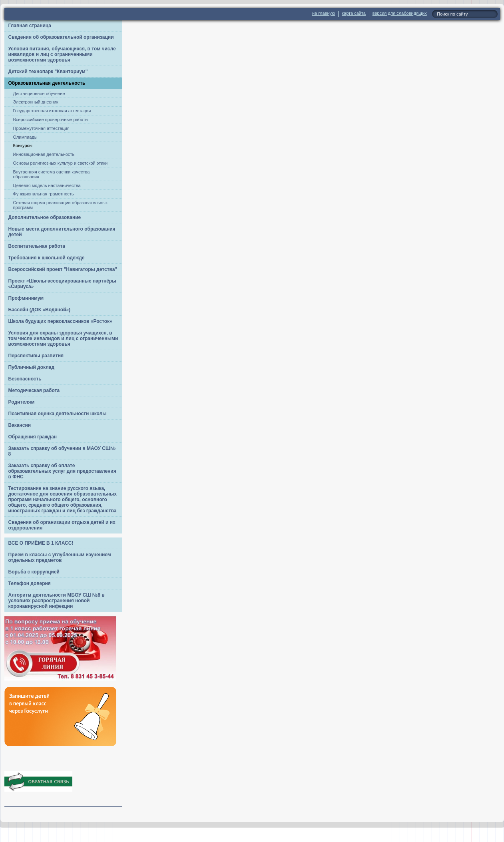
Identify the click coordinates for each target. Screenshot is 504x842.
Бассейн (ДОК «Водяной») (40, 310)
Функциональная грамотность (44, 194)
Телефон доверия (30, 583)
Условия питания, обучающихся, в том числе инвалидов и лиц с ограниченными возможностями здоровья (62, 54)
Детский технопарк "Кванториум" (48, 72)
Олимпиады (25, 137)
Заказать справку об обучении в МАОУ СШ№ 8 (62, 451)
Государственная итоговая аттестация (52, 111)
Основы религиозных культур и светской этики (61, 163)
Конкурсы (23, 145)
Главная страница (30, 26)
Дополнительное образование (45, 217)
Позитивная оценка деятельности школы (58, 414)
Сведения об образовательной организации (61, 37)
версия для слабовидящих (400, 13)
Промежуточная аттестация (41, 128)
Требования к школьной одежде (47, 258)
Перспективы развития (36, 356)
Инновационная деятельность (44, 154)
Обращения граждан (33, 437)
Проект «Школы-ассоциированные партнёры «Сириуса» (62, 284)
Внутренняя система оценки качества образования (52, 174)
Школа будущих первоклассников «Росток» (60, 321)
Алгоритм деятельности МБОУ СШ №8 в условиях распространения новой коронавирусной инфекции (57, 601)
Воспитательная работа (37, 246)
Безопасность (25, 379)
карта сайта (354, 13)
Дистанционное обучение (39, 94)
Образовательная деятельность (47, 83)
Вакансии (20, 425)
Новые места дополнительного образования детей (62, 232)
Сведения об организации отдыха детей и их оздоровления (62, 525)
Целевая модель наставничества (47, 185)
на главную (324, 13)
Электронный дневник (36, 102)
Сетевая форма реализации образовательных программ (61, 205)
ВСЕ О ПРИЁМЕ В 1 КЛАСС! (41, 543)
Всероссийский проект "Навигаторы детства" (63, 269)
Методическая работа (34, 390)
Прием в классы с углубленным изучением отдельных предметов (60, 557)
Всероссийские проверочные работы (51, 119)
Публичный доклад (32, 367)
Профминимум (26, 298)
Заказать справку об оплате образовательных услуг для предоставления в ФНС (62, 471)
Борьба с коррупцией (34, 572)
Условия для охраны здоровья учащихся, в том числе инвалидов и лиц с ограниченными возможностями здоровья (63, 338)
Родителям (22, 402)
